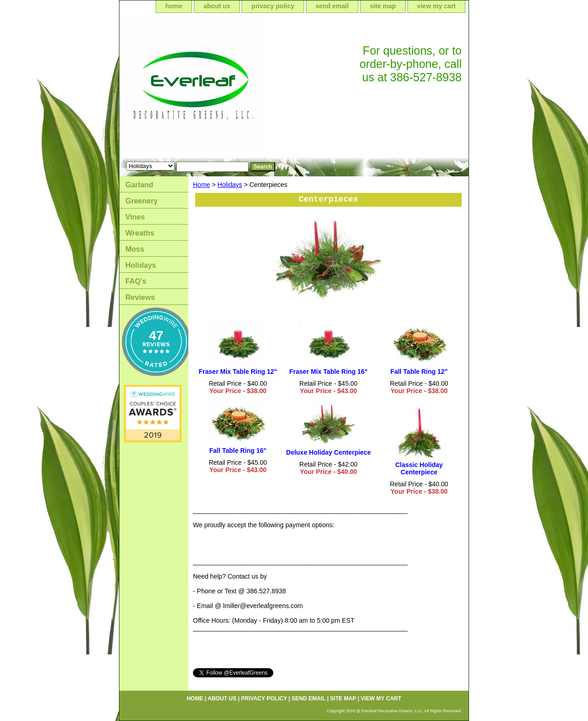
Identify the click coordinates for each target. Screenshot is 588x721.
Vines (135, 217)
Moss (135, 249)
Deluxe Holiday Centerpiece (328, 452)
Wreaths (140, 233)
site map (383, 6)
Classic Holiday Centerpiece (419, 468)
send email (332, 6)
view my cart (436, 6)
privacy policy (273, 6)
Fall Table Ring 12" (419, 372)
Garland (139, 185)
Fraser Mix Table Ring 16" (329, 372)
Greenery (141, 201)
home (174, 6)
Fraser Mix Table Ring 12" (238, 372)
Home (201, 185)
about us (217, 6)
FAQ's (136, 281)
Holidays (230, 185)
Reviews (140, 297)
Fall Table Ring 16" (238, 451)
